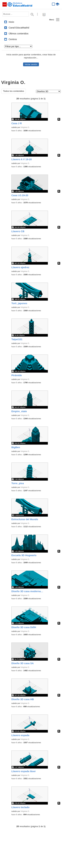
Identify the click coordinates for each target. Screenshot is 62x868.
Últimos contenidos (18, 34)
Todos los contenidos (14, 91)
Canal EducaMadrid (19, 28)
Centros (13, 39)
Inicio (11, 22)
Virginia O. (25, 127)
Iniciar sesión (31, 64)
